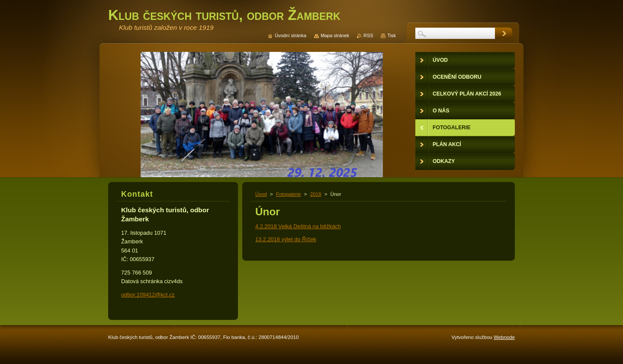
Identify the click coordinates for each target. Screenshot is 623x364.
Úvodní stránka (291, 35)
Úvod (261, 194)
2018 (316, 194)
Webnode (504, 337)
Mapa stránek (335, 35)
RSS (368, 35)
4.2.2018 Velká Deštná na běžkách (298, 226)
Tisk (392, 35)
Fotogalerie (289, 194)
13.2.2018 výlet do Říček (286, 239)
